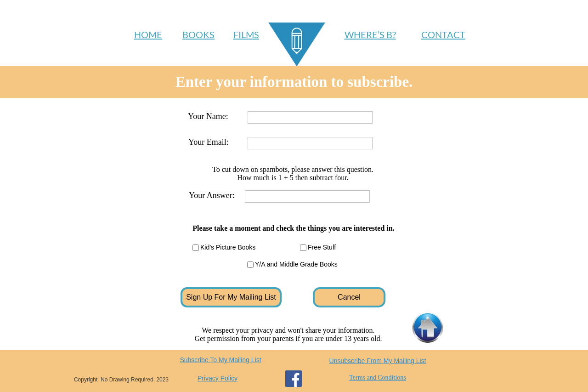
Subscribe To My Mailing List (220, 360)
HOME (148, 34)
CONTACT (443, 34)
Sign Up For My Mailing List (231, 297)
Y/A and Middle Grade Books (296, 264)
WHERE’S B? (370, 34)
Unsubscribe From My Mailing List (378, 361)
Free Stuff (322, 247)
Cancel (349, 297)
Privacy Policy (218, 378)
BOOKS (198, 34)
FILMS (246, 34)
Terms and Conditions (377, 378)
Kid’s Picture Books (228, 247)
